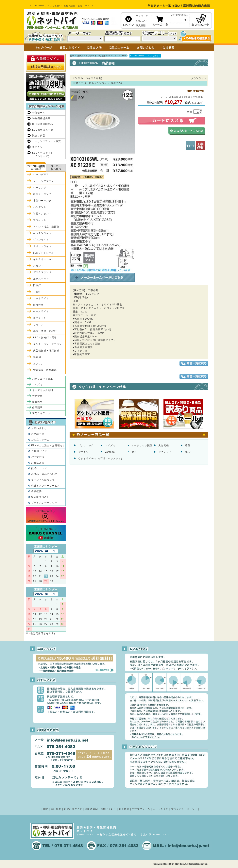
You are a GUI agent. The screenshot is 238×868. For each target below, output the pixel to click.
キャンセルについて (43, 480)
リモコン (38, 325)
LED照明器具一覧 (43, 130)
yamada (110, 452)
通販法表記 (91, 809)
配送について (39, 468)
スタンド (38, 266)
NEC (188, 452)
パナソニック (86, 445)
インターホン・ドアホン (48, 344)
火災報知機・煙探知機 (46, 351)
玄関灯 (37, 292)
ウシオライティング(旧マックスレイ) (100, 459)
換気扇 (37, 357)
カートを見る (161, 809)
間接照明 (38, 305)
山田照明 (37, 408)
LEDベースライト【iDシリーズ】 (43, 155)
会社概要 (36, 491)
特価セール (39, 113)
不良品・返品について (44, 474)
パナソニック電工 (43, 379)
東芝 (134, 452)
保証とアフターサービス (46, 486)
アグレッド (165, 452)
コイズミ (110, 445)
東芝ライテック (41, 413)
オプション (40, 318)
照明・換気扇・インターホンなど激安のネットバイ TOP (98, 56)
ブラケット (40, 220)
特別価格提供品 (41, 118)
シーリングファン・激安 (47, 141)
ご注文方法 (38, 457)
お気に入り (142, 21)
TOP (45, 809)
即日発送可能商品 (43, 124)
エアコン (37, 147)
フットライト (41, 298)
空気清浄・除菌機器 (45, 370)
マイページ (142, 16)
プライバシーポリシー (44, 503)
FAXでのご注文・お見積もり (48, 445)
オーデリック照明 (142, 445)
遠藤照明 (37, 402)
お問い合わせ (39, 428)
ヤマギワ (84, 452)
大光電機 (164, 445)
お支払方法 (38, 463)
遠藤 (188, 445)
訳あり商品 (39, 136)
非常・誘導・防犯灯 (45, 331)
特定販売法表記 (40, 497)
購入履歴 (141, 25)
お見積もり (38, 434)
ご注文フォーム (40, 440)
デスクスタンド (42, 272)
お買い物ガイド (73, 809)
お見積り (124, 809)
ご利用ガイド (39, 451)
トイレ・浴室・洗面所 (46, 227)
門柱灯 (37, 285)
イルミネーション (44, 259)
